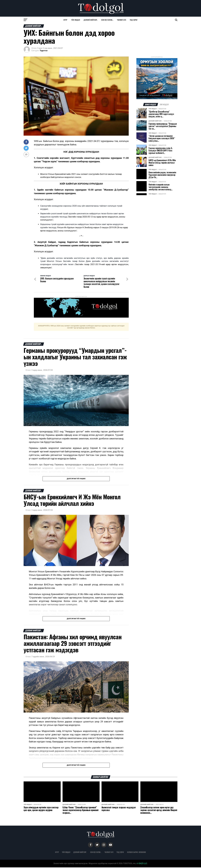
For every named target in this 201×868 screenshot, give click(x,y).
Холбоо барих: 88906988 (136, 853)
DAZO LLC (142, 864)
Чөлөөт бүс (122, 20)
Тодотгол (44, 51)
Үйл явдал (76, 20)
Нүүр (65, 20)
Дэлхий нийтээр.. (91, 20)
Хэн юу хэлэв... (107, 20)
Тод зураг (134, 20)
